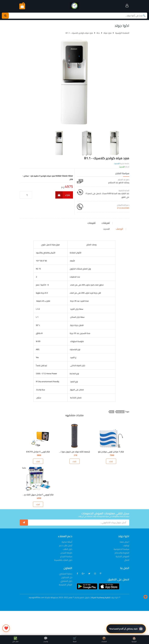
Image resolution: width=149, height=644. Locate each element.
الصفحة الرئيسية (122, 33)
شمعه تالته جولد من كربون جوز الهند (73, 476)
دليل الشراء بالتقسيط (63, 584)
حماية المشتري (66, 598)
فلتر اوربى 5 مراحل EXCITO (38, 476)
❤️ (6, 628)
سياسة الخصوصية (121, 574)
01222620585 (123, 208)
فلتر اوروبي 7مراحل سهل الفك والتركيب (36, 519)
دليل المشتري (66, 605)
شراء (63, 195)
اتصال (127, 584)
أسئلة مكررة (67, 566)
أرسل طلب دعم (66, 570)
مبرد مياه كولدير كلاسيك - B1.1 (79, 33)
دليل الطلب (68, 574)
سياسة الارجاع (66, 581)
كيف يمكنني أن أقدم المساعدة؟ (123, 629)
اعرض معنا (125, 566)
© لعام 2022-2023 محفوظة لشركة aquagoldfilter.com (52, 622)
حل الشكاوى (67, 602)
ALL (112, 436)
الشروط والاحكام (122, 577)
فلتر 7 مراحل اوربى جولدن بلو (111, 476)
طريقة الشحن (66, 577)
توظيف (126, 570)
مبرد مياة (120, 436)
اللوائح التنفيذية (66, 609)
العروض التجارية (122, 581)
